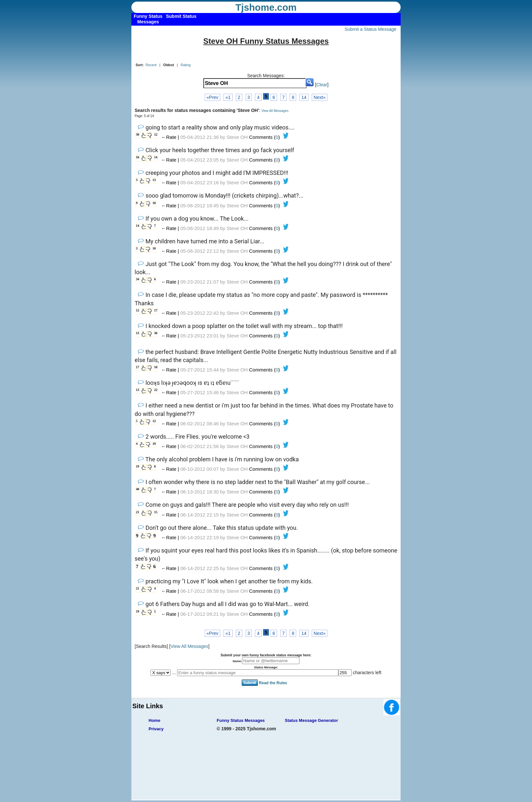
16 (138, 157)
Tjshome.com (266, 7)
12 (156, 134)
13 (154, 180)
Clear (322, 85)
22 (156, 390)
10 (154, 203)
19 (154, 444)
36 (156, 333)
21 (138, 512)
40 (138, 489)
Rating (186, 65)
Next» (320, 97)
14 (304, 97)
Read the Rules (273, 683)
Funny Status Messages (241, 720)
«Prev (213, 97)
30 (138, 134)
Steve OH (237, 137)
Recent (151, 65)
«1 (228, 97)
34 (138, 279)
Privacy (156, 729)
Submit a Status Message (370, 29)
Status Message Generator (311, 720)
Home (154, 720)
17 (156, 310)
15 (156, 512)
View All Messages (275, 111)
